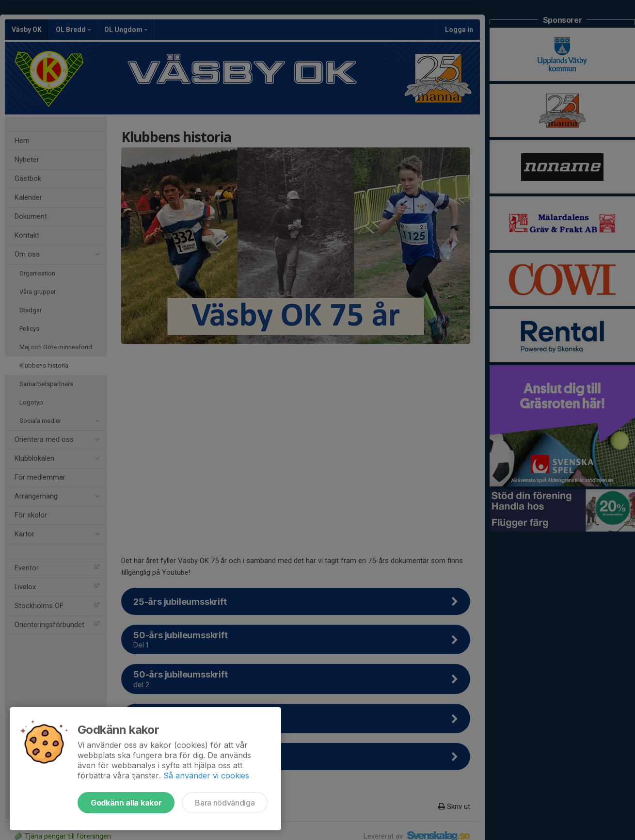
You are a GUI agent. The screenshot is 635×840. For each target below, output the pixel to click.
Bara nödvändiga (225, 803)
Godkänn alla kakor (126, 803)
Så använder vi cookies (206, 775)
